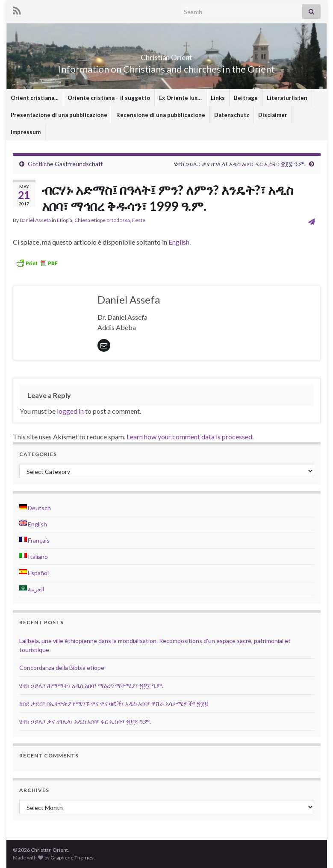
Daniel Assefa (35, 220)
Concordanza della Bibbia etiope (62, 668)
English (179, 242)
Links (218, 98)
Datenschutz (232, 115)
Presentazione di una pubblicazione (59, 115)
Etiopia (65, 220)
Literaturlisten (287, 98)
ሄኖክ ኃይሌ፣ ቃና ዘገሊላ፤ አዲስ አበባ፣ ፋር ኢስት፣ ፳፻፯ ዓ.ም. (240, 164)
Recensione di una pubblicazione (161, 115)
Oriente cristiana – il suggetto (109, 98)
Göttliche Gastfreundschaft (65, 164)
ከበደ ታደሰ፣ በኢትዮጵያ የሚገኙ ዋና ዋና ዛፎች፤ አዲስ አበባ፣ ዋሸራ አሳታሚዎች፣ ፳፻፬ (114, 703)
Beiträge (246, 98)
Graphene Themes (72, 858)
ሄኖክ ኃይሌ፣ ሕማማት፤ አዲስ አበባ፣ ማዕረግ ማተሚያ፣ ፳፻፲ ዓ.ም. (91, 685)
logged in (70, 411)
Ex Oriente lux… (180, 98)
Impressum (26, 132)
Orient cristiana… (35, 98)
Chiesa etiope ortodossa (102, 220)
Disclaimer (273, 115)
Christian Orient (166, 55)
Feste (139, 220)
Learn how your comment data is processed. (190, 437)
